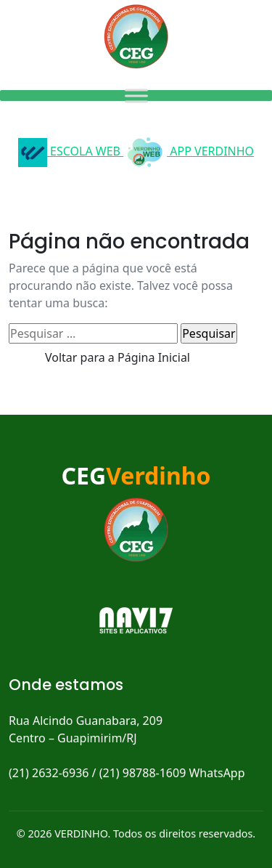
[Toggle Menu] (136, 96)
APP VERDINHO (189, 151)
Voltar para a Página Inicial (118, 357)
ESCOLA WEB (71, 151)
